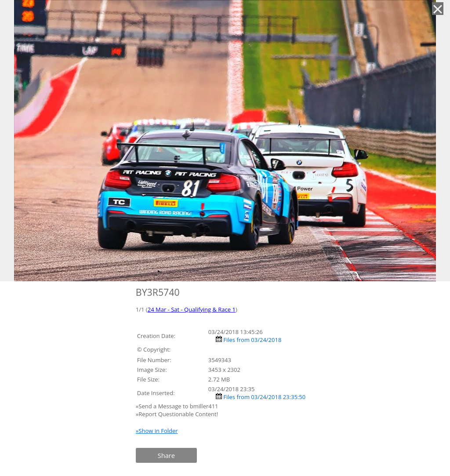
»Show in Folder (157, 431)
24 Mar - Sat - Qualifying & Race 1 (192, 309)
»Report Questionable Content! (177, 414)
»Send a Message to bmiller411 (178, 406)
